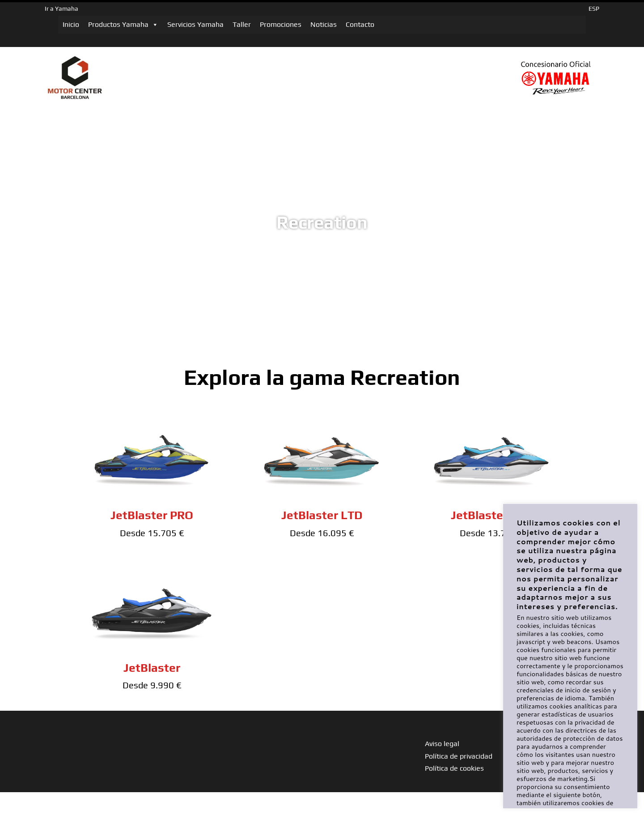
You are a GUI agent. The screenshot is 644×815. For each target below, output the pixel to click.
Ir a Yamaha (61, 9)
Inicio (71, 24)
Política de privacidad (459, 756)
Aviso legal (442, 744)
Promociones (281, 24)
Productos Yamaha (123, 25)
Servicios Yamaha (195, 24)
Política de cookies (454, 768)
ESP (594, 9)
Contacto (360, 24)
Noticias (324, 24)
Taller (242, 24)
